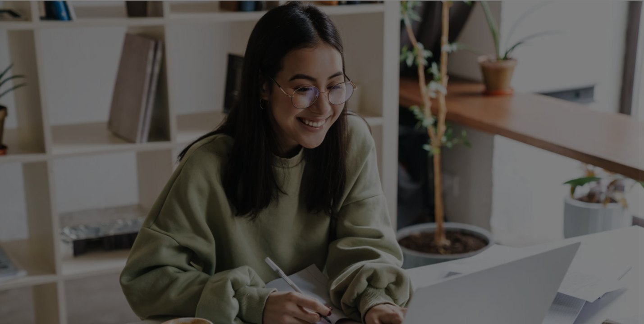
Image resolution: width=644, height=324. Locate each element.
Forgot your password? (598, 223)
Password (484, 179)
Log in (549, 248)
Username (484, 133)
